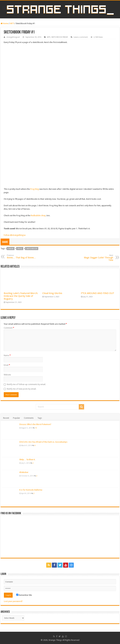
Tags (40, 418)
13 (36, 428)
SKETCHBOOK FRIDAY (60, 37)
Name (7, 355)
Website (7, 375)
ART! (12, 23)
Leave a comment (81, 37)
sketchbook (32, 249)
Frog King (35, 189)
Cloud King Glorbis (52, 293)
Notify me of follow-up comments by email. (26, 384)
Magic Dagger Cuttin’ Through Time (97, 258)
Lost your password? (13, 601)
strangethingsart (13, 37)
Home (4, 23)
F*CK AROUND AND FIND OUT (98, 293)
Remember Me (24, 595)
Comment (9, 328)
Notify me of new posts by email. (22, 389)
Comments (29, 418)
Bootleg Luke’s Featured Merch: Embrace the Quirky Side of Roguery (21, 296)
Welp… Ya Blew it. (27, 459)
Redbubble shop (38, 215)
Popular (16, 418)
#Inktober (24, 472)
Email (7, 365)
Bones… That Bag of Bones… (23, 257)
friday (11, 249)
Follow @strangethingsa (15, 235)
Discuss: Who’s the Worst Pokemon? (35, 424)
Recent (6, 418)
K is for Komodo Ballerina (31, 490)
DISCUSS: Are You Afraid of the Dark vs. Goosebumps (43, 442)
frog (20, 249)
